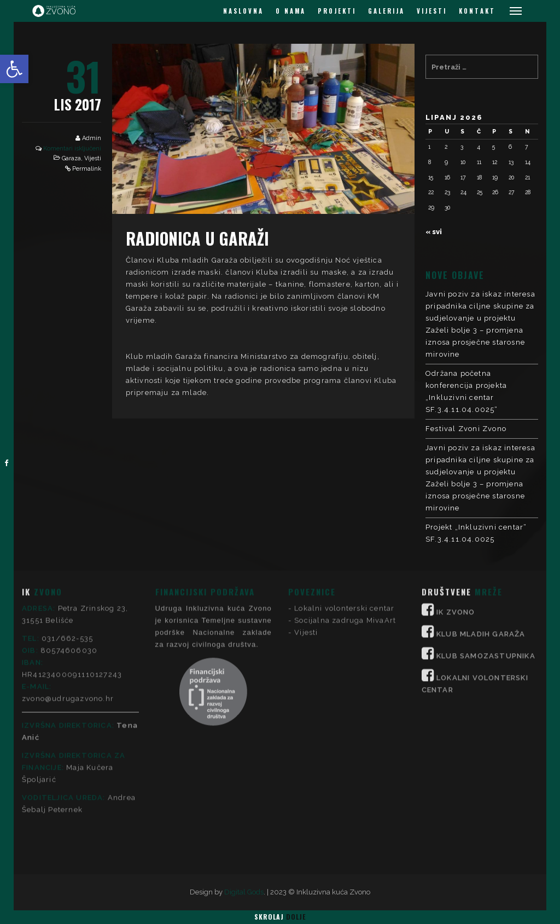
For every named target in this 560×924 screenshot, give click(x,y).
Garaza (71, 158)
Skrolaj (280, 917)
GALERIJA (386, 11)
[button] (14, 69)
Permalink (87, 169)
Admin (92, 138)
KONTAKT (477, 11)
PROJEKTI (337, 11)
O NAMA (291, 11)
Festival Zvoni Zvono (466, 429)
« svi (434, 232)
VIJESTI (432, 11)
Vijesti (93, 158)
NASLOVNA (243, 11)
